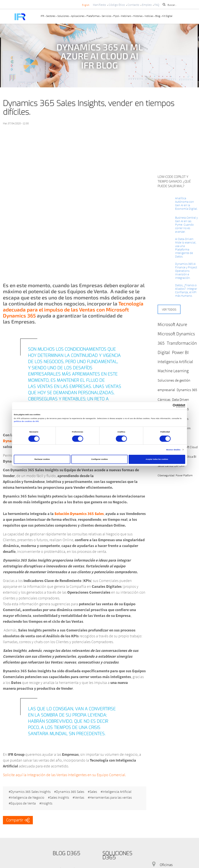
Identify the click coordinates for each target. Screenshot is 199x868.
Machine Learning (173, 371)
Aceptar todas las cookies (157, 459)
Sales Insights (59, 798)
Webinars (126, 16)
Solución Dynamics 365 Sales (79, 514)
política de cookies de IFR (26, 421)
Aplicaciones (78, 16)
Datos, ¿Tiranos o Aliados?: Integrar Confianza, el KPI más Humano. (186, 290)
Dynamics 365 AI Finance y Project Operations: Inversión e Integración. (186, 271)
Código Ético (117, 5)
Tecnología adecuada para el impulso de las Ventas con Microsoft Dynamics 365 (73, 309)
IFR (42, 16)
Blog (158, 16)
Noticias (149, 16)
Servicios (106, 16)
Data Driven (180, 399)
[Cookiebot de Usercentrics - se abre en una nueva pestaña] (168, 406)
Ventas (79, 798)
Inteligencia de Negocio (27, 798)
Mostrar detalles (173, 450)
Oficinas (166, 865)
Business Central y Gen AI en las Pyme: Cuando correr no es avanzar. (186, 224)
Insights (47, 803)
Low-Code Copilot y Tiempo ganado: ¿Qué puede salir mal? (174, 181)
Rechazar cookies (42, 459)
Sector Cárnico (165, 466)
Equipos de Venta (23, 803)
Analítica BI (189, 457)
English (86, 5)
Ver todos (169, 309)
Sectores (51, 16)
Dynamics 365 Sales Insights (31, 792)
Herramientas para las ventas (111, 798)
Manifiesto (99, 5)
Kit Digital (167, 16)
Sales (93, 792)
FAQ (157, 5)
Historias (138, 16)
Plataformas (93, 16)
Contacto (133, 5)
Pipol (116, 16)
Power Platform (184, 475)
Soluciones (63, 16)
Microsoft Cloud (187, 447)
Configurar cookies (99, 459)
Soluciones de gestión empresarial (174, 385)
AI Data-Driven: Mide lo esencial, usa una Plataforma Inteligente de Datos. (186, 248)
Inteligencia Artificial (117, 792)
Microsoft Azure (172, 324)
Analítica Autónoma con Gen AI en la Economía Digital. (186, 203)
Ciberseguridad (166, 475)
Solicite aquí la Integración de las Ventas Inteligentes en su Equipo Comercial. (64, 775)
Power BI (180, 352)
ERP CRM (179, 466)
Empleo (147, 5)
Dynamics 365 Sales (70, 792)
